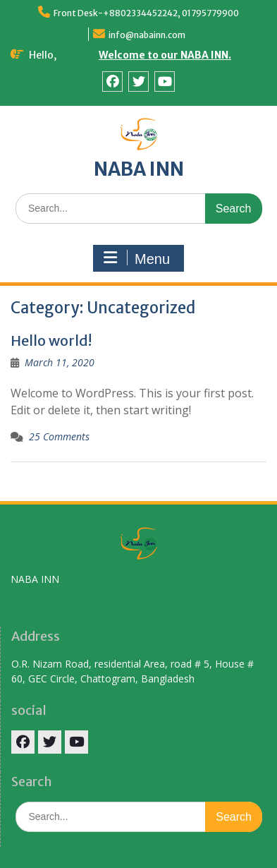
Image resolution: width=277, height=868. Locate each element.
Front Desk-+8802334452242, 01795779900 (146, 13)
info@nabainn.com (147, 35)
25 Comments (59, 436)
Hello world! (51, 340)
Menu (137, 258)
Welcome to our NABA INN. (165, 55)
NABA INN (139, 169)
